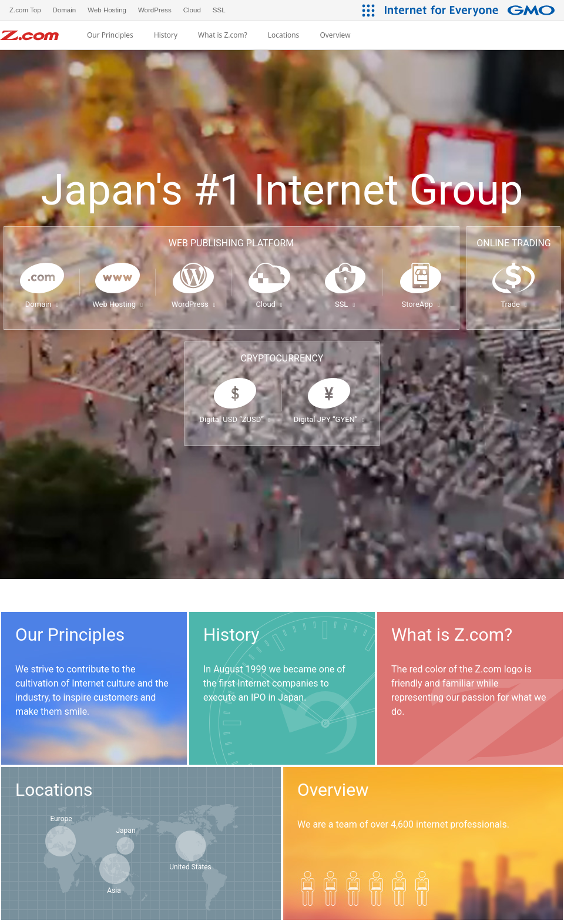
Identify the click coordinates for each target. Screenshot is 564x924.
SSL (345, 304)
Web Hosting (117, 304)
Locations (284, 35)
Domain (42, 304)
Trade (513, 304)
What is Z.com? (223, 35)
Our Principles (110, 35)
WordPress (194, 304)
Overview (335, 35)
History (166, 35)
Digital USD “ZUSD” (235, 419)
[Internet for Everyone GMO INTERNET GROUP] (471, 10)
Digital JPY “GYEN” (329, 419)
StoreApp (420, 304)
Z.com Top (25, 10)
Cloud (269, 304)
